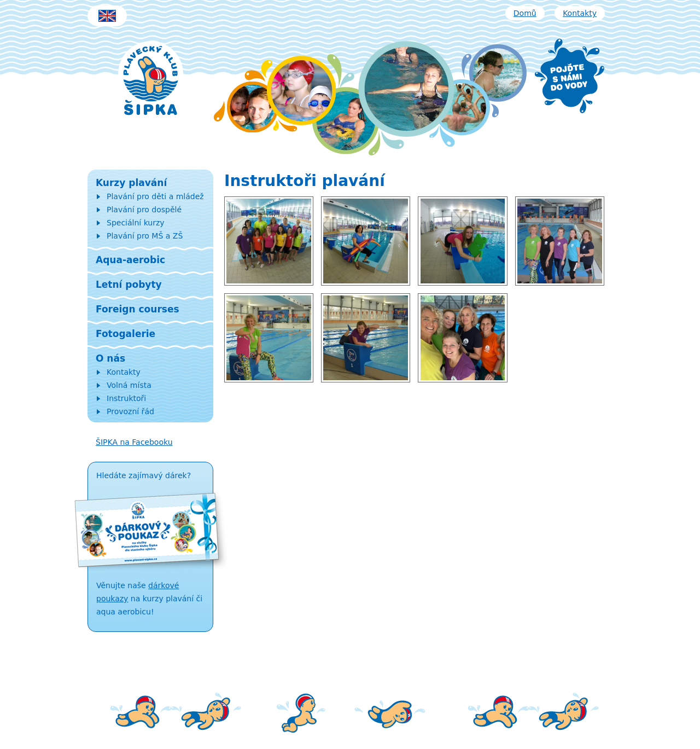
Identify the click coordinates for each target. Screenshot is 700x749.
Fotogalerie (126, 334)
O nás (110, 358)
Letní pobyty (129, 284)
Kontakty (580, 13)
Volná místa (129, 385)
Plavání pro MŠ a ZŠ (145, 236)
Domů (525, 13)
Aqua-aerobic (130, 260)
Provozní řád (130, 411)
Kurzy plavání (131, 183)
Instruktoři (126, 398)
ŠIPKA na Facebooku (134, 442)
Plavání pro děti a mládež (155, 196)
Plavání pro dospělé (144, 210)
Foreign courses (138, 309)
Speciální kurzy (136, 223)
